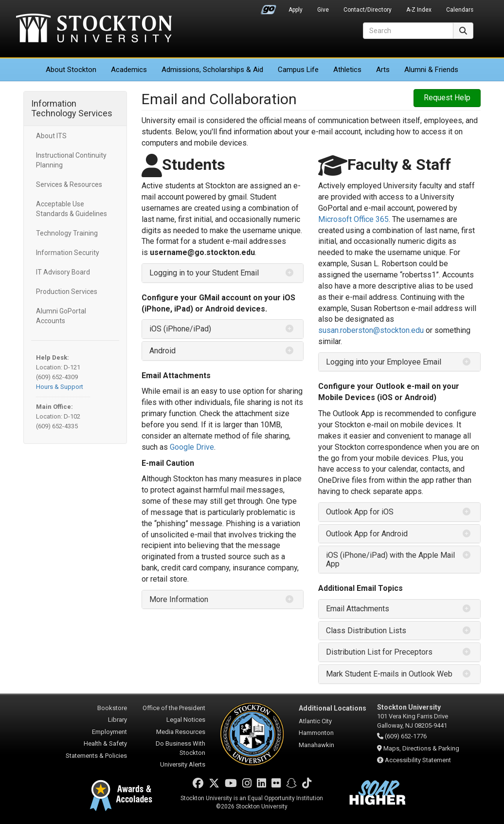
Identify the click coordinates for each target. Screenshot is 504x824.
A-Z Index (419, 10)
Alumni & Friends (431, 70)
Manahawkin (316, 745)
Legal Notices (186, 720)
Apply (296, 10)
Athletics (347, 70)
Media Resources (181, 732)
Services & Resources (69, 184)
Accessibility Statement (418, 760)
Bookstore (112, 708)
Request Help (447, 98)
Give (323, 10)
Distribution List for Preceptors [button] (379, 652)
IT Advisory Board (63, 272)
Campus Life (298, 70)
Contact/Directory (368, 10)
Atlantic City (315, 721)
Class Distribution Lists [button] (366, 631)
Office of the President (174, 708)
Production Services (67, 292)
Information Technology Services (72, 108)
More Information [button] (179, 599)
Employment (109, 732)
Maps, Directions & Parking (421, 748)
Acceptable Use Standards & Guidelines (72, 209)
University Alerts (183, 764)
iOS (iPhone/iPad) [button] (180, 329)
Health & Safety (105, 743)
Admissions (212, 70)
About (71, 70)
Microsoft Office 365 (353, 219)
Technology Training (67, 233)
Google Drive (192, 447)
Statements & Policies (96, 756)
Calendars (460, 10)
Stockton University (94, 29)
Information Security (68, 253)
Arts (383, 70)
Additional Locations (333, 708)
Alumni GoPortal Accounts (61, 316)
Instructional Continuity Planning (71, 160)
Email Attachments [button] (358, 609)
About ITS (51, 136)
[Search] (408, 31)
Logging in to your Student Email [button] (204, 273)
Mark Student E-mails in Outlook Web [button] (389, 674)
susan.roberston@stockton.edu (371, 330)
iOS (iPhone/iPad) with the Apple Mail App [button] (390, 559)
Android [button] (162, 351)
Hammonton (316, 733)
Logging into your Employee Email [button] (384, 362)
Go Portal (269, 7)
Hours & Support (60, 387)
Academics (129, 70)
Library (117, 720)
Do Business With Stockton (180, 748)
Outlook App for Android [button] (367, 534)
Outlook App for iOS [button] (360, 512)
